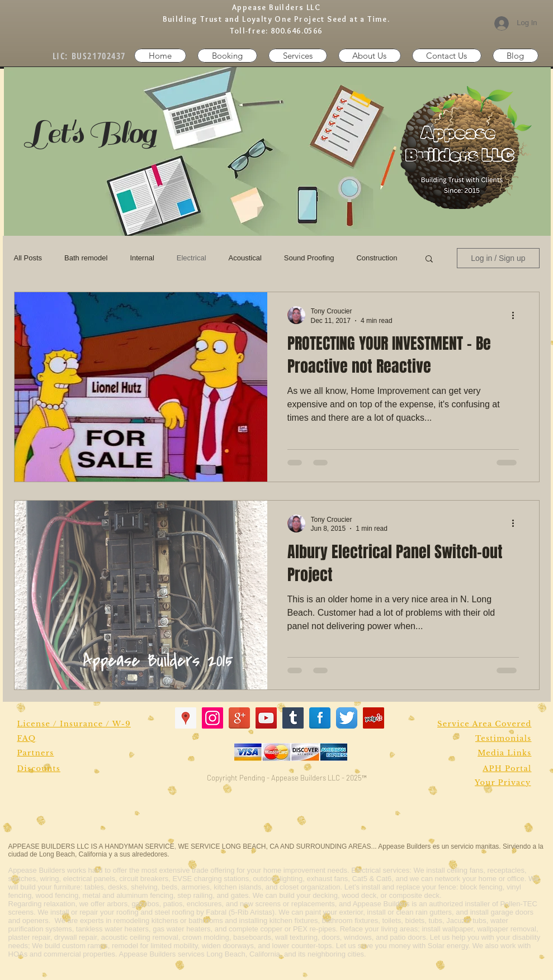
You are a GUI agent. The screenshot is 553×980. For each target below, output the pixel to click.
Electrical (192, 258)
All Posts (28, 258)
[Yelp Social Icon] (374, 718)
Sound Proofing (309, 258)
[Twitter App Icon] (347, 718)
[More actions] (517, 315)
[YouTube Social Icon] (266, 718)
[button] (447, 56)
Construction (377, 258)
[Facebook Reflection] (320, 718)
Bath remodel (86, 258)
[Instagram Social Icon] (212, 718)
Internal (142, 258)
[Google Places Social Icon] (186, 718)
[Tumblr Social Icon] (293, 718)
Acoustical (245, 258)
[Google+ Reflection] (239, 718)
